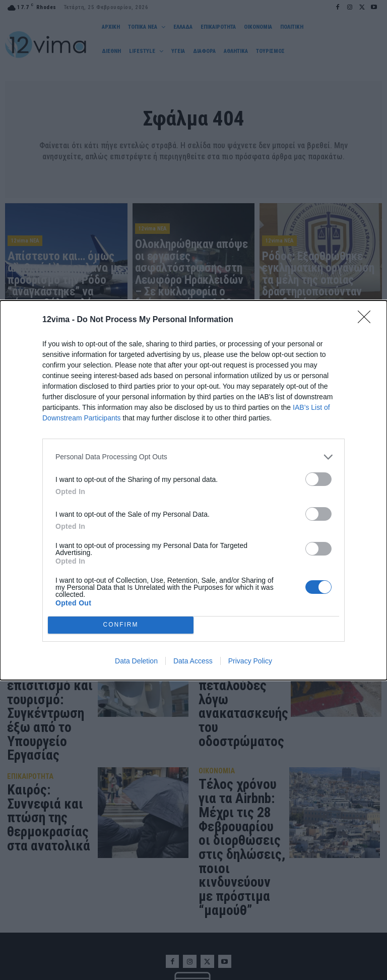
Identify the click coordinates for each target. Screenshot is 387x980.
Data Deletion (136, 661)
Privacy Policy (250, 661)
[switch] (318, 479)
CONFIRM (121, 625)
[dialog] (193, 490)
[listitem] (193, 457)
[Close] (367, 320)
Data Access (193, 661)
